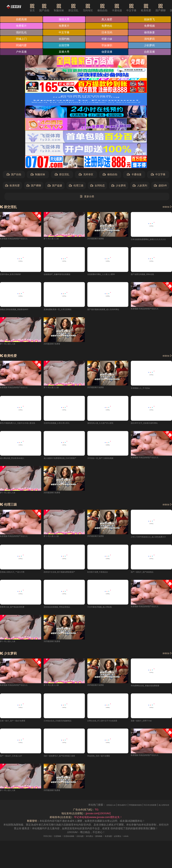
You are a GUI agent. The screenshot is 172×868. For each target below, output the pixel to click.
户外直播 (108, 59)
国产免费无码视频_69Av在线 (147, 289)
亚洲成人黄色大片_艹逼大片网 (17, 588)
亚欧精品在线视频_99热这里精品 (62, 623)
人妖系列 (140, 200)
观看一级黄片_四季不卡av (145, 737)
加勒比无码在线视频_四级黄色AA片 (20, 324)
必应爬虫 (128, 853)
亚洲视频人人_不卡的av (144, 403)
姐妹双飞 (21, 26)
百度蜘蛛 (49, 853)
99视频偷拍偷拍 (151, 822)
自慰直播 (108, 66)
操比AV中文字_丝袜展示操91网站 (150, 438)
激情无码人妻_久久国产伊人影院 (106, 438)
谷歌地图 (79, 853)
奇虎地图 (115, 853)
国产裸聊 (167, 8)
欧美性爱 (152, 8)
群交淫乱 (80, 8)
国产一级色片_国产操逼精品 (147, 588)
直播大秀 (21, 66)
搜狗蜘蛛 (103, 853)
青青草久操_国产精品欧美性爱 (17, 623)
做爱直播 (64, 66)
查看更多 (165, 221)
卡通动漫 (123, 8)
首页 (39, 8)
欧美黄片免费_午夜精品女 (102, 588)
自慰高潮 (21, 19)
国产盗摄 (55, 200)
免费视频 (64, 33)
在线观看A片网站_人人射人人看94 (107, 289)
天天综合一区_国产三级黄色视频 (106, 474)
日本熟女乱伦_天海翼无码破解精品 (63, 737)
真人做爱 (108, 19)
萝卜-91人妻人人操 (54, 252)
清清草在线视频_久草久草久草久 (62, 438)
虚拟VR (160, 200)
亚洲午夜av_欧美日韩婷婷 (15, 289)
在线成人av (119, 822)
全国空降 (108, 53)
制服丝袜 (65, 8)
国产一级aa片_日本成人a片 (15, 772)
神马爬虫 (91, 853)
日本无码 (64, 39)
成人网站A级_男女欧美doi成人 (17, 474)
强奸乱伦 (108, 33)
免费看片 (64, 26)
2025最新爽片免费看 (99, 252)
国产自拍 (51, 8)
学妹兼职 (21, 59)
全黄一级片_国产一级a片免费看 (18, 737)
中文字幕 (138, 8)
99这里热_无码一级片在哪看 (103, 772)
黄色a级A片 (134, 822)
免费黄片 (108, 26)
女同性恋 (97, 200)
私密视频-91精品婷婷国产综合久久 (19, 252)
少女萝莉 (119, 200)
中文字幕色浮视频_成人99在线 (104, 623)
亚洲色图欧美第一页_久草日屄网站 (63, 324)
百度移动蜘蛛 (64, 853)
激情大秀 (64, 19)
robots (138, 853)
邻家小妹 (108, 46)
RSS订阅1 (36, 853)
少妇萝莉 (64, 59)
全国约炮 (64, 46)
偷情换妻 (108, 39)
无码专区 (94, 8)
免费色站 (21, 33)
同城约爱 (64, 53)
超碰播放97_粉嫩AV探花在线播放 (62, 289)
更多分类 (87, 211)
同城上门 (21, 46)
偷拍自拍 (109, 8)
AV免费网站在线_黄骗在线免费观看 (151, 702)
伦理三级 (76, 200)
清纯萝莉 (21, 53)
